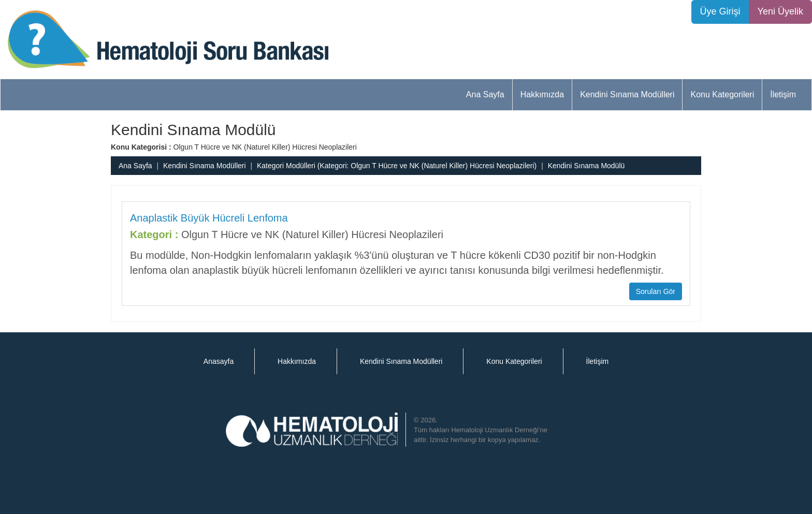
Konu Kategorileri (722, 94)
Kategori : (154, 234)
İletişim (783, 94)
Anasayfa (219, 361)
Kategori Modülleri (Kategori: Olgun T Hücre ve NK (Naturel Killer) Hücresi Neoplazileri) (397, 166)
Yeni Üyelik (780, 11)
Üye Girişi (720, 11)
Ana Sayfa (485, 94)
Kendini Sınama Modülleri (627, 94)
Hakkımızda (542, 94)
